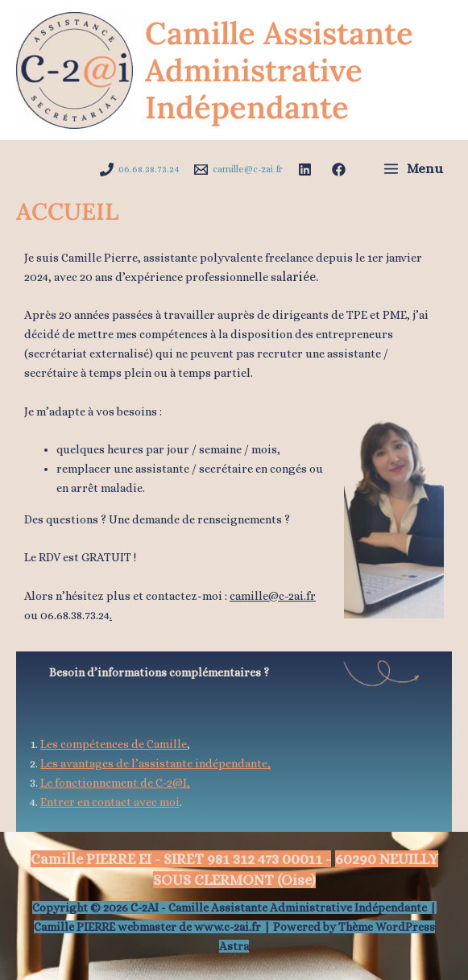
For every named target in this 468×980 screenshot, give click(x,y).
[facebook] (307, 170)
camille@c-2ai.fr (273, 596)
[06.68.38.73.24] (139, 170)
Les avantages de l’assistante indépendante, (155, 763)
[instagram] (341, 170)
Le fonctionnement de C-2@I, (115, 783)
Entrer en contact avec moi (110, 802)
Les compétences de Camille (114, 744)
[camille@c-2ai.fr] (238, 170)
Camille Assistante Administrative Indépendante (279, 70)
